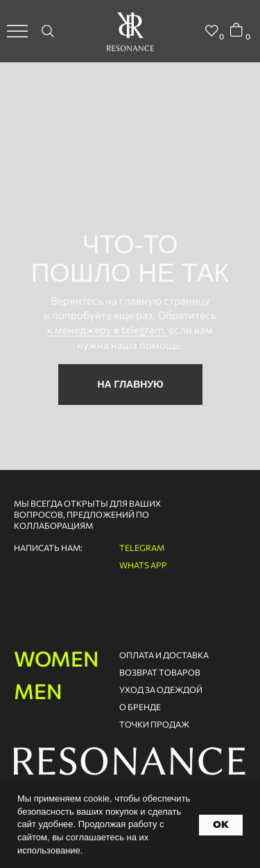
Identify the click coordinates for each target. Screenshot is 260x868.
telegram (142, 548)
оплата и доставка (164, 655)
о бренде (140, 707)
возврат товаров (160, 672)
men (38, 690)
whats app (143, 565)
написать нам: (48, 548)
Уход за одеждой (161, 689)
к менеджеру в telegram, (108, 329)
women (57, 658)
